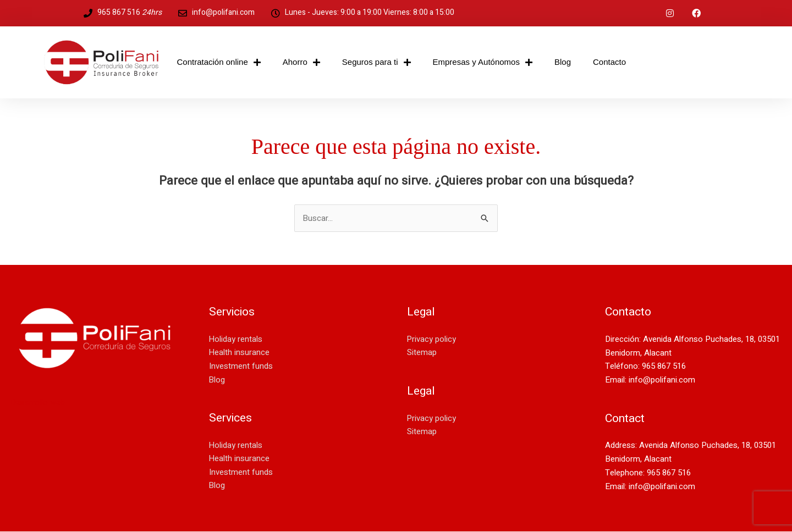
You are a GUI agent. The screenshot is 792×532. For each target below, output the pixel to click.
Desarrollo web (38, 403)
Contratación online (219, 62)
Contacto (609, 62)
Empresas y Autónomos (483, 62)
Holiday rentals (236, 339)
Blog (563, 62)
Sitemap (422, 353)
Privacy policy (432, 339)
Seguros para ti (376, 62)
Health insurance (240, 353)
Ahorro (301, 62)
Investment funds (241, 367)
